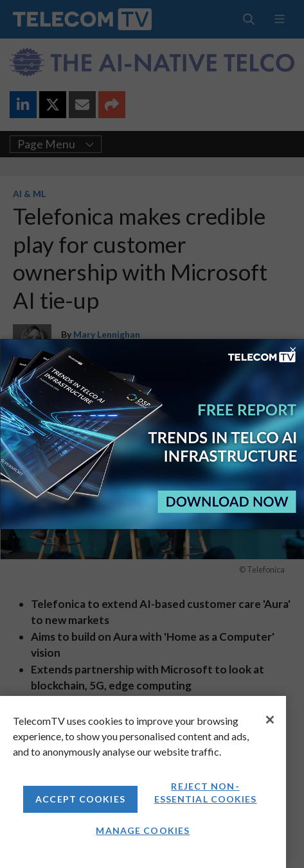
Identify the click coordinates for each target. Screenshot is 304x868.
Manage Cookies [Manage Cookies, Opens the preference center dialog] (143, 830)
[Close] (270, 720)
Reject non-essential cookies (206, 793)
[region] (143, 782)
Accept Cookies (80, 799)
